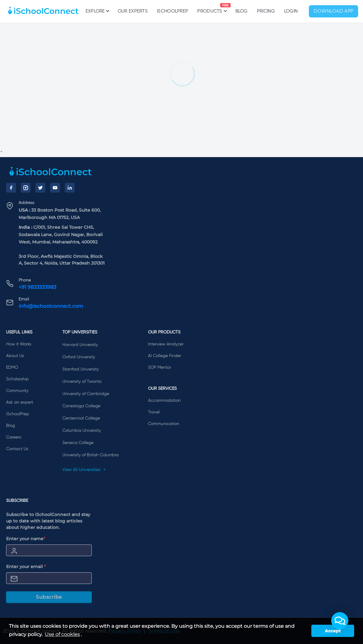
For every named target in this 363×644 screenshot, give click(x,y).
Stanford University (81, 369)
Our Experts (133, 11)
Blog (242, 11)
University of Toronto (82, 382)
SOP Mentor (159, 367)
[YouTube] (55, 188)
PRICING (266, 11)
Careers (14, 437)
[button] (340, 621)
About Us (15, 356)
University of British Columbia (91, 455)
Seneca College (78, 443)
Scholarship (17, 379)
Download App (334, 11)
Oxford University (79, 357)
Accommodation (164, 401)
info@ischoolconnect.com (51, 306)
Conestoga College (81, 406)
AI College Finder (165, 356)
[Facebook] (11, 188)
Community (17, 391)
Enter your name (26, 539)
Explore (97, 11)
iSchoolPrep (172, 11)
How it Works (19, 344)
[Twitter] (40, 188)
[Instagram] (26, 188)
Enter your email (26, 567)
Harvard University (80, 345)
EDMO (12, 367)
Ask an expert (20, 402)
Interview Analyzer (166, 344)
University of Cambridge (86, 394)
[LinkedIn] (70, 188)
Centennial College (81, 418)
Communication (164, 424)
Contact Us (17, 449)
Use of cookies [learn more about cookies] (62, 634)
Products (210, 8)
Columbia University (82, 431)
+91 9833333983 (37, 287)
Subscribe (49, 597)
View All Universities (84, 470)
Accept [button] (333, 631)
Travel (154, 412)
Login (291, 11)
